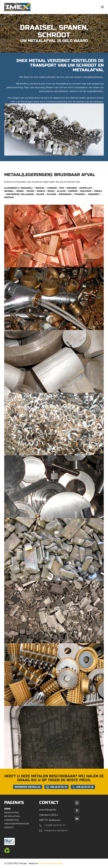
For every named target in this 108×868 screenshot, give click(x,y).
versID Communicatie (51, 863)
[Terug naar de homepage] (17, 7)
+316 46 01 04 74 (56, 787)
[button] (102, 7)
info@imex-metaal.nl (28, 787)
